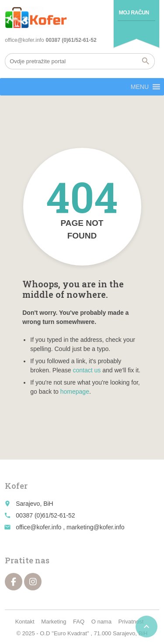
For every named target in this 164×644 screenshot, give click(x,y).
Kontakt (25, 622)
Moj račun (134, 13)
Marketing (54, 622)
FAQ (79, 622)
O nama (101, 622)
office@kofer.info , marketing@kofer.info (70, 527)
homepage (75, 392)
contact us (87, 370)
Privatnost (131, 622)
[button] (140, 87)
